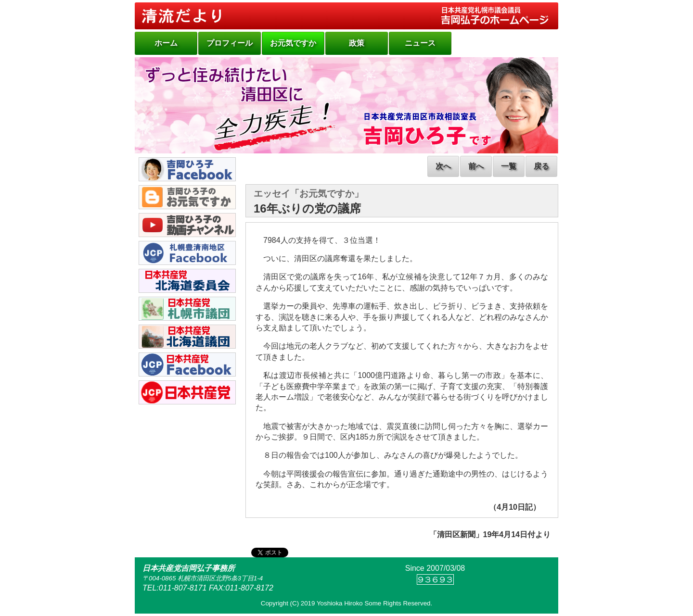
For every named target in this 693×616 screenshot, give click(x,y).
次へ (443, 166)
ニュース (420, 43)
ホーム (166, 43)
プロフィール (230, 43)
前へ (476, 166)
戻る (541, 166)
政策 (357, 43)
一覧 (509, 166)
